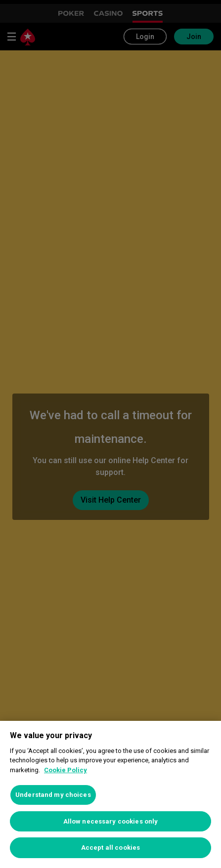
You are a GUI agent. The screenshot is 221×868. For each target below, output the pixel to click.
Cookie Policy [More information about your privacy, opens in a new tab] (66, 770)
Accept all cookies (110, 848)
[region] (110, 794)
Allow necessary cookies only (111, 821)
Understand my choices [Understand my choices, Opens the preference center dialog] (53, 795)
